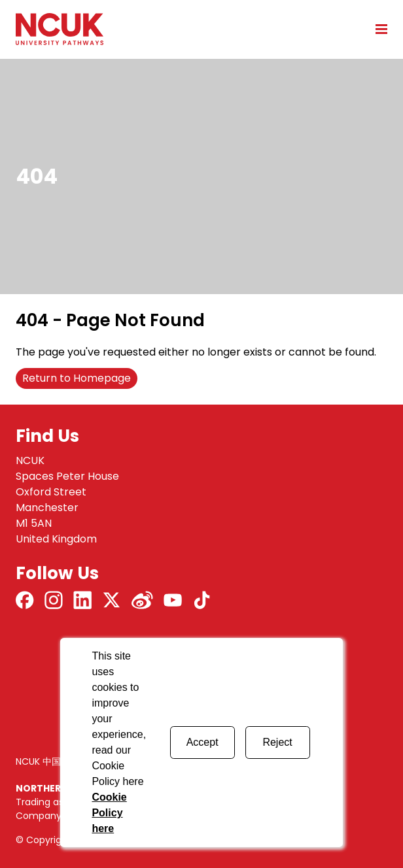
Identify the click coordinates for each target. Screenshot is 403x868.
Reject (277, 742)
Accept (202, 742)
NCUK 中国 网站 (49, 761)
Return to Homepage (77, 378)
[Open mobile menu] (377, 29)
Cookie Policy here (109, 813)
